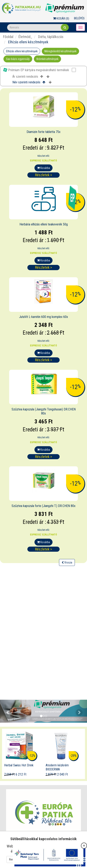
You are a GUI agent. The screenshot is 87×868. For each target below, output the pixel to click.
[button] (6, 711)
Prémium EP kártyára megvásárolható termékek (40, 70)
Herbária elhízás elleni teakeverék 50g (44, 224)
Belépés (79, 18)
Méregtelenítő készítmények (60, 51)
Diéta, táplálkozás (50, 37)
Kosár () (61, 18)
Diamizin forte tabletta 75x (43, 132)
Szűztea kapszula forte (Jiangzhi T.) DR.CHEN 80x (43, 506)
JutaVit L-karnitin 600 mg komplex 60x (43, 317)
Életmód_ (25, 37)
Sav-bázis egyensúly (18, 59)
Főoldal (8, 37)
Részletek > (43, 175)
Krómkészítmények (47, 59)
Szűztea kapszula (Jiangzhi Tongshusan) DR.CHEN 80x (44, 411)
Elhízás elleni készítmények (22, 51)
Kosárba (43, 168)
